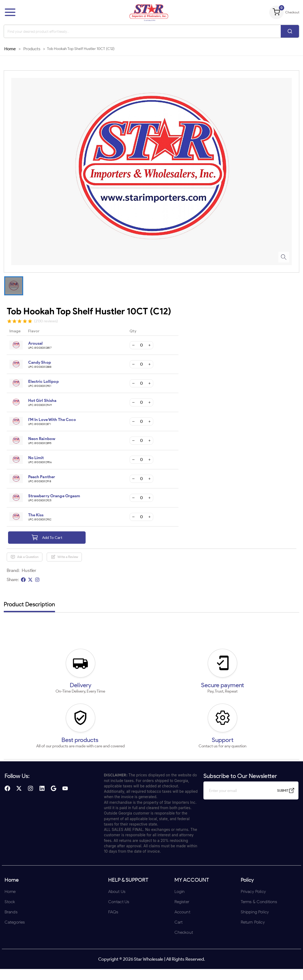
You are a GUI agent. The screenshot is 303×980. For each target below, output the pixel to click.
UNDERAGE (180, 525)
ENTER (123, 525)
